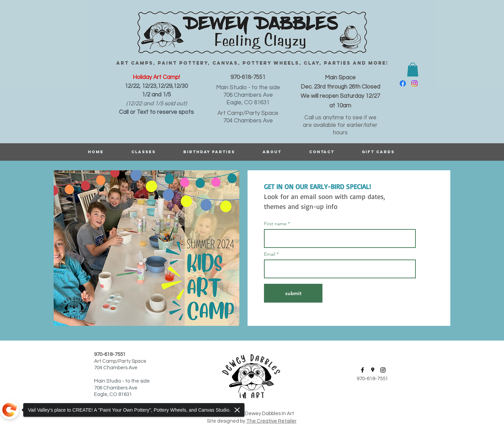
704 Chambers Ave (248, 121)
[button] (413, 70)
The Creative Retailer (271, 421)
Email (270, 254)
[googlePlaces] (373, 370)
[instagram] (414, 83)
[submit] (293, 293)
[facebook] (403, 83)
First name (275, 224)
